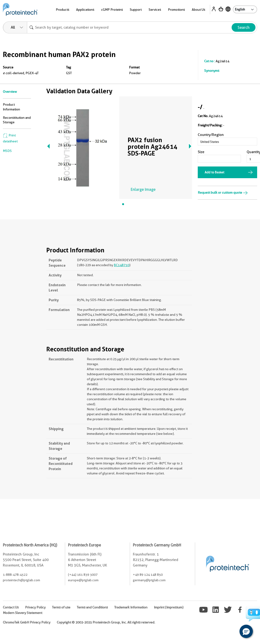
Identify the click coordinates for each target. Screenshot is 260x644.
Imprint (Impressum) (169, 607)
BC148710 (122, 265)
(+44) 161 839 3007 (83, 575)
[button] (246, 631)
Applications (85, 10)
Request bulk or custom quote (223, 192)
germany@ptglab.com (149, 580)
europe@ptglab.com (83, 580)
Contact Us (11, 607)
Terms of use (61, 607)
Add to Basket (214, 172)
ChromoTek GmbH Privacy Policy (27, 622)
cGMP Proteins (112, 10)
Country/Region (211, 135)
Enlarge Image (143, 190)
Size (201, 152)
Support (136, 10)
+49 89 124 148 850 (148, 575)
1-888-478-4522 (15, 575)
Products (62, 10)
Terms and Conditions (92, 607)
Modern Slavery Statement (23, 613)
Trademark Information (131, 607)
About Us (198, 10)
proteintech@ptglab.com (21, 580)
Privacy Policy (35, 607)
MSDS (7, 151)
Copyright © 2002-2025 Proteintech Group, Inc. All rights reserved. (106, 622)
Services (155, 10)
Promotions (176, 10)
